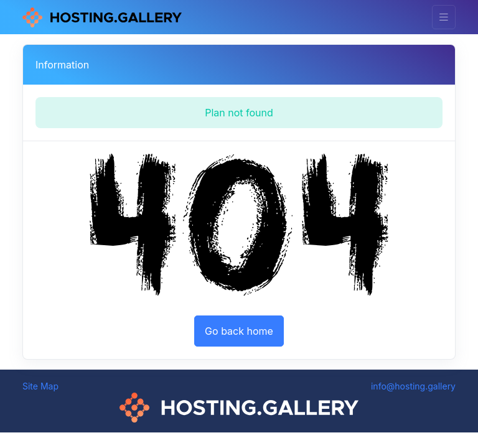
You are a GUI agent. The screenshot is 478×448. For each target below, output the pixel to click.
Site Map (40, 386)
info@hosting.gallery (413, 386)
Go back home (239, 331)
